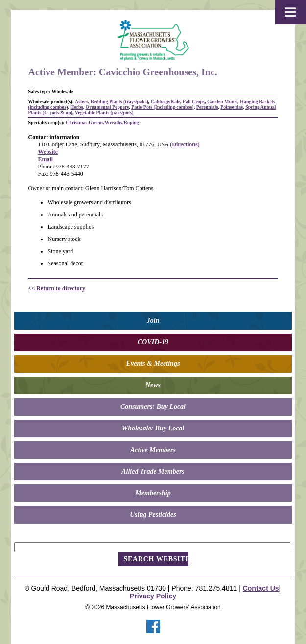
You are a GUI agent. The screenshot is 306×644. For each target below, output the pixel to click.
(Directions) (185, 144)
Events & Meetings (153, 364)
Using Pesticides (153, 514)
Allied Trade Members (153, 471)
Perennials (207, 107)
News (153, 385)
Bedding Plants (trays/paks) (119, 102)
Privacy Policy (153, 596)
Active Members (153, 450)
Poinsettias (232, 107)
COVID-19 (153, 342)
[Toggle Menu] (291, 12)
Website (48, 152)
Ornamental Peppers (107, 107)
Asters (82, 102)
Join (153, 321)
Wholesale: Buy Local (153, 428)
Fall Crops (194, 102)
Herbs (76, 107)
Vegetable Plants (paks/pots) (104, 112)
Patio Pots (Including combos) (162, 107)
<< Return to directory (56, 288)
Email (45, 159)
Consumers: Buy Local (153, 407)
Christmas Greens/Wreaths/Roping (102, 123)
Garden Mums (222, 102)
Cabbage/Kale (165, 102)
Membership (153, 493)
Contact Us (261, 588)
